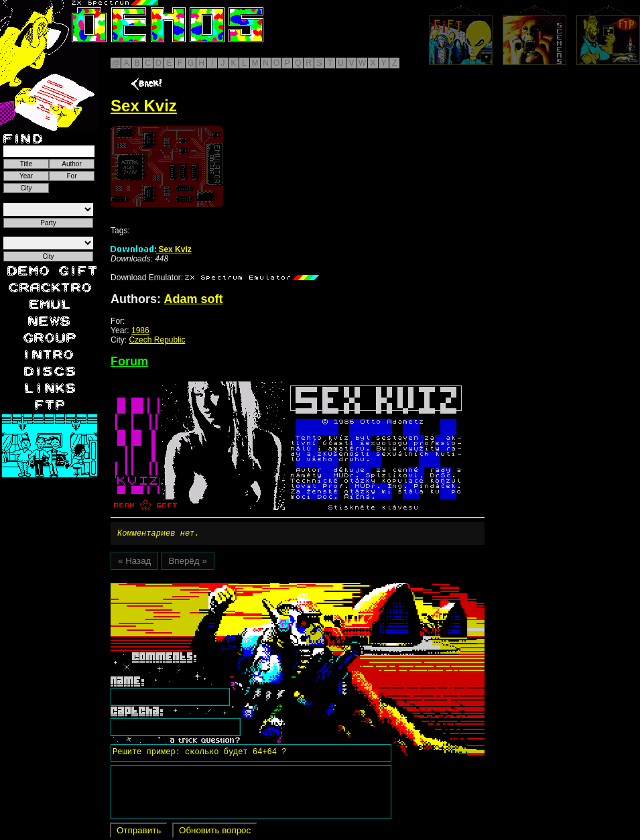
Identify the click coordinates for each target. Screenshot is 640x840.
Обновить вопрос (215, 832)
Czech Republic (157, 340)
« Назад (134, 563)
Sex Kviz (151, 249)
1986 (140, 331)
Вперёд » (187, 563)
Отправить (139, 832)
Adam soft (193, 299)
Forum (129, 361)
